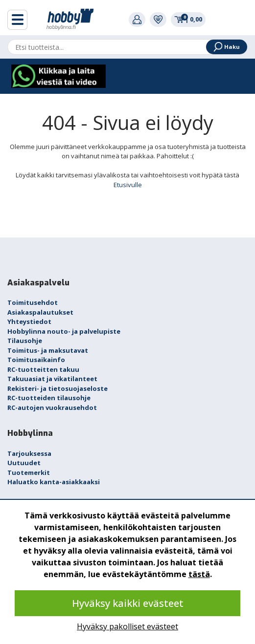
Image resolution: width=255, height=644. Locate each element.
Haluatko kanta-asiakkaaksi (54, 482)
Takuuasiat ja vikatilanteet (52, 379)
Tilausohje (25, 341)
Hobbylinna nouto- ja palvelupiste (64, 331)
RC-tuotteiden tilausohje (49, 398)
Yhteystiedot (29, 322)
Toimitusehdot (33, 302)
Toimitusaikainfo (36, 360)
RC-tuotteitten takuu (43, 369)
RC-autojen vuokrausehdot (52, 408)
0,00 (188, 19)
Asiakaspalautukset (40, 312)
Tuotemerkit (29, 472)
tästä (199, 574)
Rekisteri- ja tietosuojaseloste (58, 388)
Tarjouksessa (29, 453)
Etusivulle (128, 185)
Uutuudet (24, 463)
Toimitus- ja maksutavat (48, 350)
